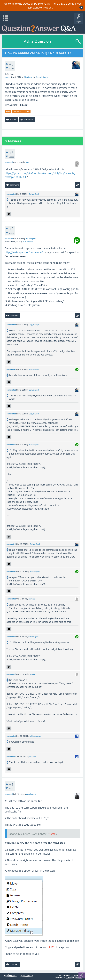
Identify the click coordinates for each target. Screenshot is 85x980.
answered (9, 162)
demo (71, 4)
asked (7, 77)
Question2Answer (74, 977)
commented (11, 194)
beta (8, 112)
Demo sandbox (27, 975)
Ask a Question (37, 41)
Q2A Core (28, 77)
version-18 (17, 112)
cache (27, 112)
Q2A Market (76, 975)
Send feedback (10, 975)
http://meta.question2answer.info (24, 252)
